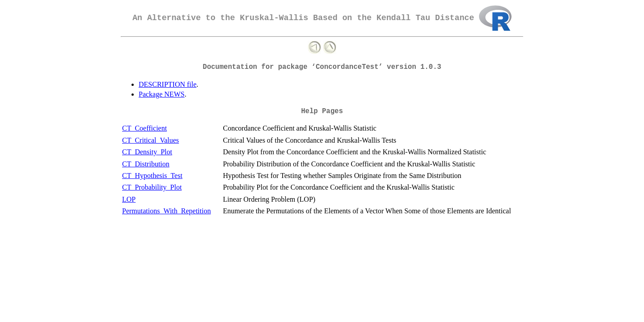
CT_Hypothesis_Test (152, 176)
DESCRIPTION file (167, 84)
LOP (129, 199)
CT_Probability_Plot (152, 187)
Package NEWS (162, 94)
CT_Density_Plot (147, 152)
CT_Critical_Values (150, 140)
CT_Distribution (146, 164)
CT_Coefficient (144, 128)
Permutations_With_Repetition (166, 211)
